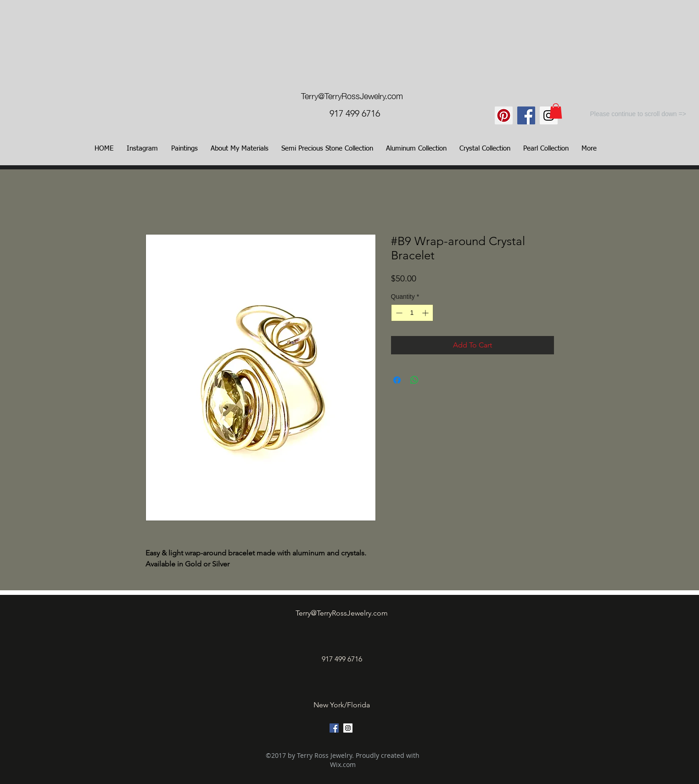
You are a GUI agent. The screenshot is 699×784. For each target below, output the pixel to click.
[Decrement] (398, 313)
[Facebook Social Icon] (526, 115)
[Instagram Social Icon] (549, 115)
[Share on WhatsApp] (414, 380)
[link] (556, 111)
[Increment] (426, 313)
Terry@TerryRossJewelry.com (352, 95)
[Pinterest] (504, 115)
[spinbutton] (412, 313)
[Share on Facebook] (397, 380)
